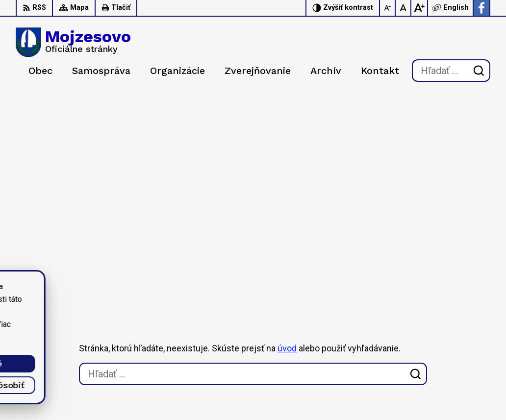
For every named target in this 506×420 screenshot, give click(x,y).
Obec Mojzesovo (103, 308)
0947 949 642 (431, 360)
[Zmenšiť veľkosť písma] (388, 8)
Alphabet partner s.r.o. (145, 299)
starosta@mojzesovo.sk (449, 371)
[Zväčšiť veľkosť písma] (419, 8)
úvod (287, 150)
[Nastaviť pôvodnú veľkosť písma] (404, 8)
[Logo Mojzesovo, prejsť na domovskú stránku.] (73, 42)
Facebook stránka (437, 382)
